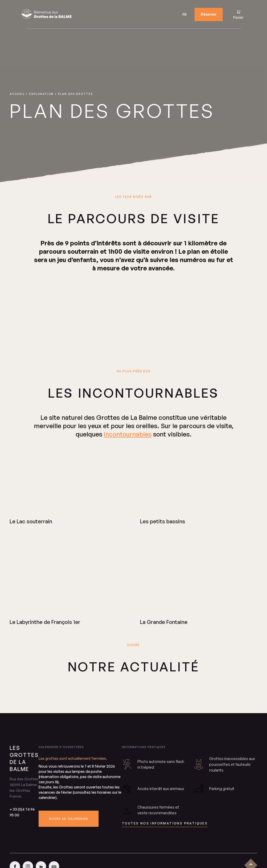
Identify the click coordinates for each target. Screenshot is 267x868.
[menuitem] (185, 15)
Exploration (41, 94)
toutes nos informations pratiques (165, 823)
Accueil (17, 94)
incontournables (128, 434)
